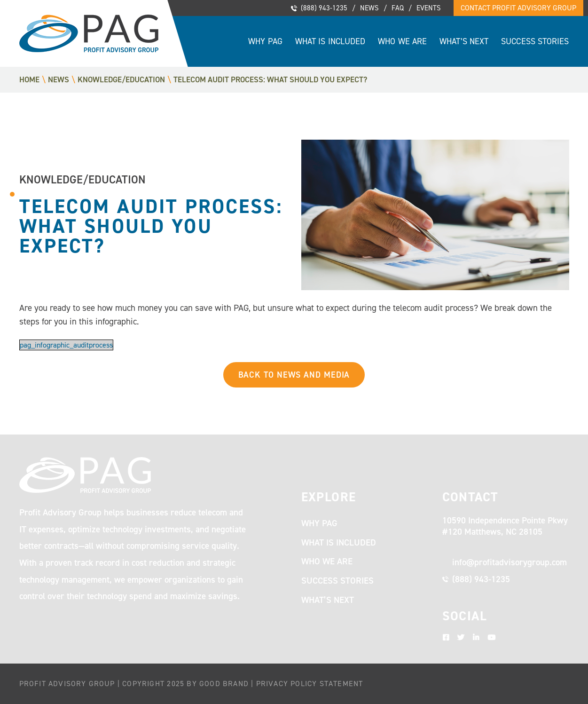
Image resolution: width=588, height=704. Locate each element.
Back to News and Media (294, 375)
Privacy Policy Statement (310, 684)
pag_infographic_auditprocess (66, 345)
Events (429, 8)
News (369, 8)
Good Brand (224, 684)
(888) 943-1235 (324, 8)
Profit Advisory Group (89, 33)
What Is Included (330, 41)
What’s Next (464, 41)
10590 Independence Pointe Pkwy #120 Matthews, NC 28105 (505, 526)
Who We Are (402, 41)
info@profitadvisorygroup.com (510, 562)
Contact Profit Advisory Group (518, 8)
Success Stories (535, 41)
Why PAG (265, 41)
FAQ (398, 8)
